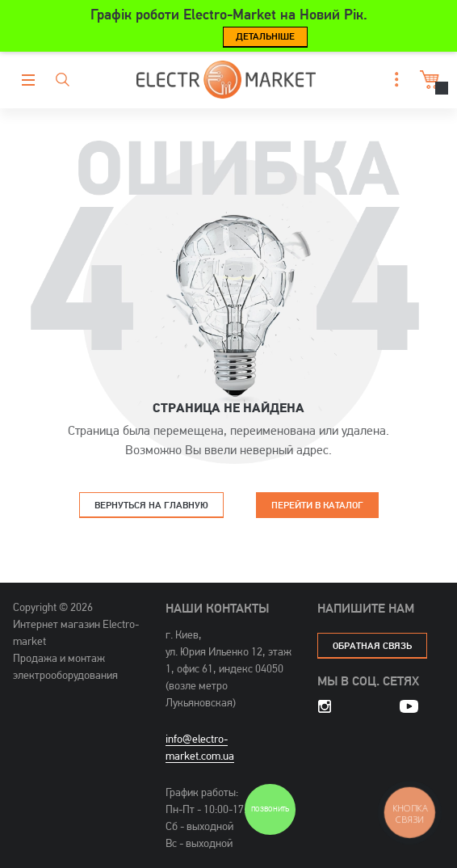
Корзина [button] (428, 80)
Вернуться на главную (151, 505)
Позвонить (270, 809)
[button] (392, 80)
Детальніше (265, 36)
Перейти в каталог (317, 505)
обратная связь (372, 645)
